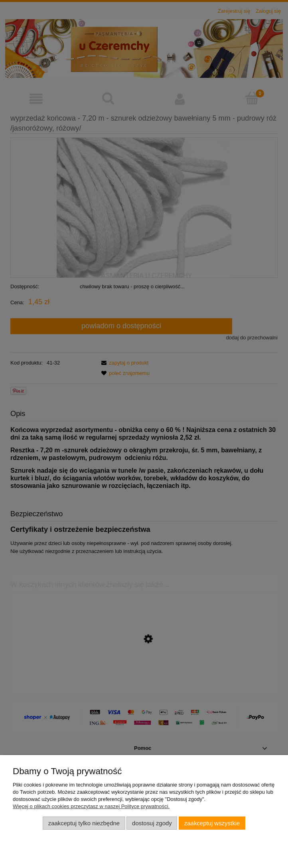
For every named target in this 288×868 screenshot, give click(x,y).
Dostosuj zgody (152, 823)
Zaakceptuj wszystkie (212, 823)
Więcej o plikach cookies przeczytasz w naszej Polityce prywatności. (91, 806)
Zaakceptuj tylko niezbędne (84, 823)
